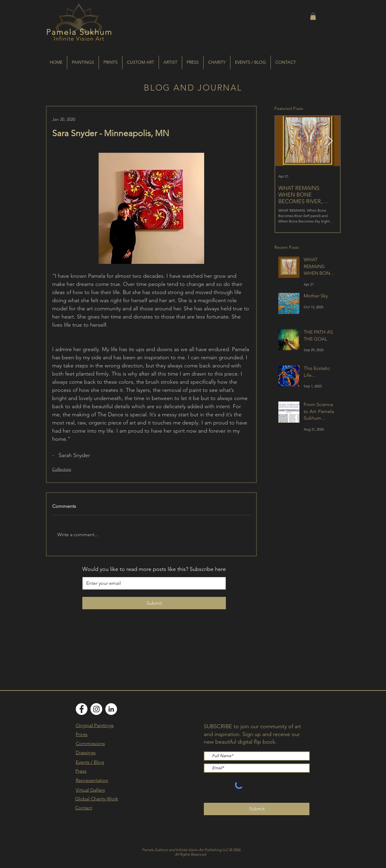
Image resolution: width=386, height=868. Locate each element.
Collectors (62, 469)
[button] (313, 16)
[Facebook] (82, 709)
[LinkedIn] (111, 709)
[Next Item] (330, 141)
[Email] (152, 583)
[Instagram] (96, 709)
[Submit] (257, 809)
